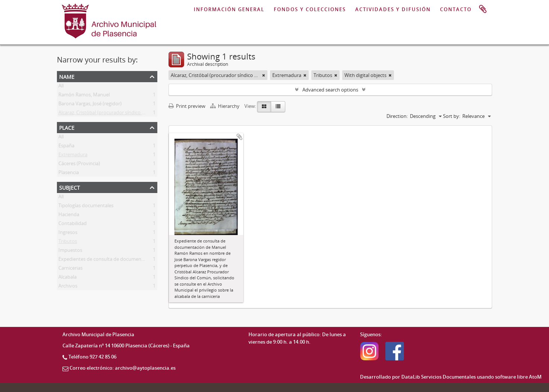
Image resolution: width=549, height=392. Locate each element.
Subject (70, 187)
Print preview (187, 106)
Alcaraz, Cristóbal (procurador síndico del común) (113, 114)
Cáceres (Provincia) (79, 165)
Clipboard (483, 9)
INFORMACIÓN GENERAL (229, 9)
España (66, 147)
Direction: (397, 116)
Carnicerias (70, 269)
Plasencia (69, 174)
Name (67, 76)
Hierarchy (225, 106)
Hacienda (69, 216)
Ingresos (68, 234)
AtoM (535, 377)
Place (67, 127)
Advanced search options (330, 90)
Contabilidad (73, 225)
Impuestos (70, 251)
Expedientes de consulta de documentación (107, 260)
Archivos (68, 287)
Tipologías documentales (86, 207)
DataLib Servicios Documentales (439, 377)
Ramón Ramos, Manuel (84, 96)
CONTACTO (456, 9)
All (61, 87)
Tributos (68, 242)
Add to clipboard (240, 137)
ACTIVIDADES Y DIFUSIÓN (393, 9)
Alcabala (68, 278)
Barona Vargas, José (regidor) (90, 105)
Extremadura (73, 156)
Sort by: (452, 116)
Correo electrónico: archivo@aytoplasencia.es (123, 368)
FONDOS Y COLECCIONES (310, 9)
